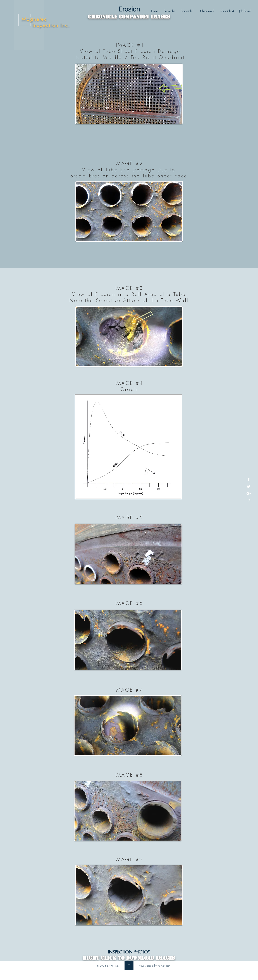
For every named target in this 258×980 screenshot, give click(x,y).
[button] (188, 11)
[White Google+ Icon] (249, 493)
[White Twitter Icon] (249, 487)
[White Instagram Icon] (249, 500)
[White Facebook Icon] (249, 480)
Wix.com (165, 966)
